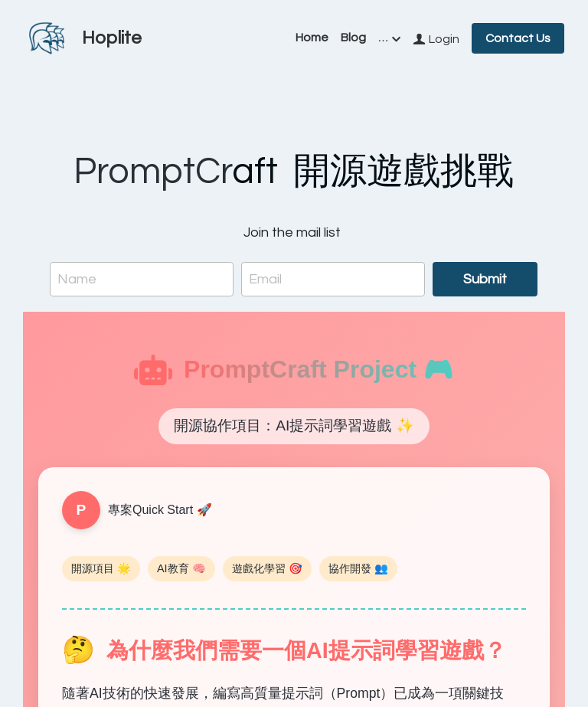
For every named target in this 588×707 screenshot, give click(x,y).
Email (265, 279)
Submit (485, 279)
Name (77, 279)
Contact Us (518, 38)
